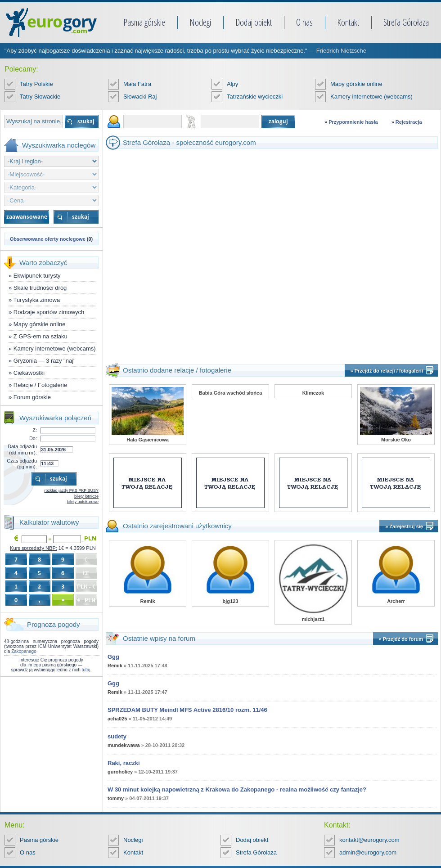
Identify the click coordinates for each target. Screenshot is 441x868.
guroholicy (120, 772)
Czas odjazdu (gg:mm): (22, 464)
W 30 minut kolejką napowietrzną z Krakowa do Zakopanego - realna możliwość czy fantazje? (237, 789)
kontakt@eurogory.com (369, 840)
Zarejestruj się (406, 526)
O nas (304, 22)
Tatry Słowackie (40, 97)
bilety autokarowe (83, 502)
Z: (35, 430)
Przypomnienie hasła (353, 122)
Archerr (396, 601)
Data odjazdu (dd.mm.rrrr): (22, 449)
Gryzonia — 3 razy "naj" (45, 361)
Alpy (232, 84)
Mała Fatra (137, 84)
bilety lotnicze (86, 496)
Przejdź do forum (403, 639)
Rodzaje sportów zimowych (49, 312)
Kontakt (348, 22)
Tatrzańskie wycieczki (255, 97)
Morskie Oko (396, 440)
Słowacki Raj (140, 97)
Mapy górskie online (356, 84)
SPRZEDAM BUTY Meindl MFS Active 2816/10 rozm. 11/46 (187, 710)
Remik (147, 601)
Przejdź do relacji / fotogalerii (389, 371)
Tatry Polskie (36, 84)
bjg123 (231, 601)
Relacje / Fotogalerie (40, 385)
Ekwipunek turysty (37, 276)
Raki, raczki (124, 763)
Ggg (113, 657)
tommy (116, 798)
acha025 (117, 719)
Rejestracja (409, 122)
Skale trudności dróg (40, 288)
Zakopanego (24, 651)
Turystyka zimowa (37, 300)
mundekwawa (124, 745)
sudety (117, 736)
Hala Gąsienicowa (148, 440)
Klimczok (313, 393)
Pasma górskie (144, 22)
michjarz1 (313, 619)
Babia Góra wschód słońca (231, 393)
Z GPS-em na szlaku (40, 336)
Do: (33, 438)
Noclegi (200, 22)
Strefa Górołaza (406, 22)
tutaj (86, 670)
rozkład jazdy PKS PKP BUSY (72, 490)
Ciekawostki (29, 373)
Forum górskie (32, 397)
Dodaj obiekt (254, 22)
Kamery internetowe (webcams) (371, 97)
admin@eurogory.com (368, 852)
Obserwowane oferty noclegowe (48, 239)
